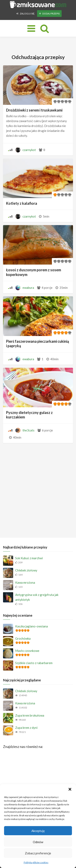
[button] (70, 789)
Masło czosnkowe (27, 651)
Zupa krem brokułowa (30, 715)
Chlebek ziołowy (26, 570)
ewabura (28, 288)
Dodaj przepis (49, 14)
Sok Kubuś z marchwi (29, 558)
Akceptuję (38, 831)
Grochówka (23, 638)
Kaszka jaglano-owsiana (32, 626)
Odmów (38, 842)
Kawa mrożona (25, 582)
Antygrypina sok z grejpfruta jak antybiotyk (37, 597)
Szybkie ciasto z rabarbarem (34, 663)
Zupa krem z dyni (26, 728)
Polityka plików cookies (36, 862)
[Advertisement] (38, 489)
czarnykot (29, 150)
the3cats (28, 430)
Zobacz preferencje (38, 853)
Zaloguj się (25, 14)
